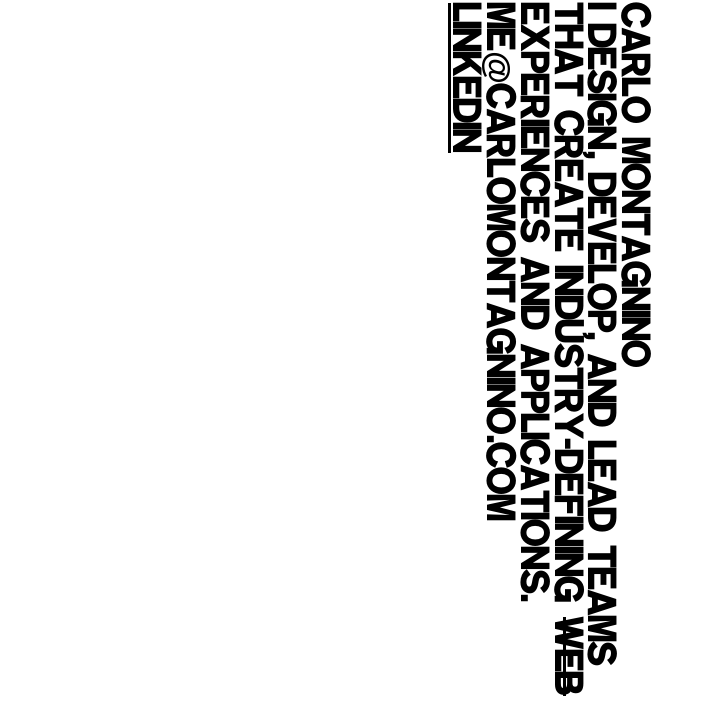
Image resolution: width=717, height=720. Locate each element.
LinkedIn (464, 78)
